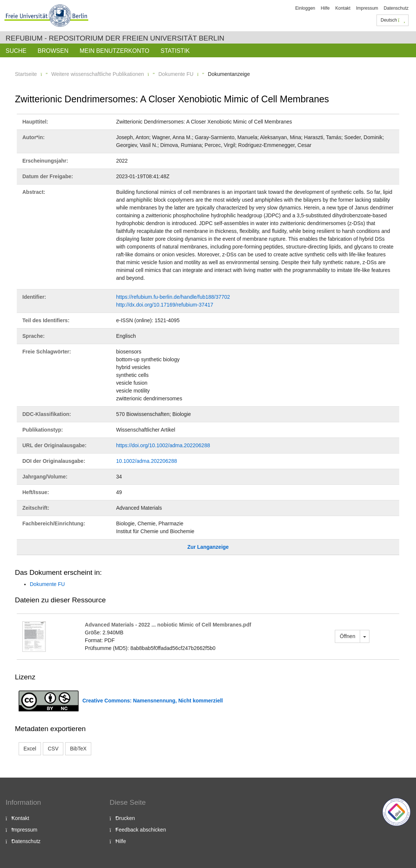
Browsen (53, 51)
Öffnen (347, 636)
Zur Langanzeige (208, 547)
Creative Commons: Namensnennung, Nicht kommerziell (153, 701)
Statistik (175, 51)
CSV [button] (53, 749)
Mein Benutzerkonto (115, 51)
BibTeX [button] (78, 749)
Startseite (26, 74)
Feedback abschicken (141, 830)
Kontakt (343, 8)
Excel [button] (30, 749)
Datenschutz (396, 8)
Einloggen (305, 8)
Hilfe (325, 8)
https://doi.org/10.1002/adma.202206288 (163, 445)
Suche (16, 51)
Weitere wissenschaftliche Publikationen (98, 74)
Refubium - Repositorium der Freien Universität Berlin (115, 38)
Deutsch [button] (393, 20)
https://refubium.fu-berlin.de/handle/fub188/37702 (173, 297)
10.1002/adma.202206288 (147, 461)
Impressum (367, 8)
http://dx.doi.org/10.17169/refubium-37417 (165, 305)
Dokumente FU (176, 74)
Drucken (125, 818)
